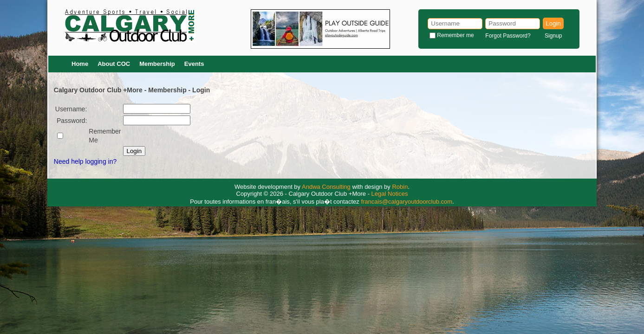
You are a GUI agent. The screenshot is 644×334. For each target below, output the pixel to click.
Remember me (455, 35)
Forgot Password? (508, 36)
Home (80, 64)
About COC (114, 64)
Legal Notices (390, 194)
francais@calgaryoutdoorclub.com (407, 202)
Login (553, 23)
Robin (400, 187)
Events (194, 64)
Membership (157, 64)
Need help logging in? (85, 161)
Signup (553, 36)
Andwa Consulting (326, 187)
